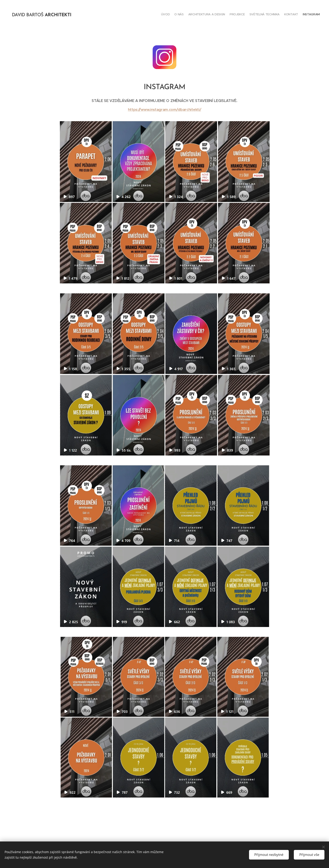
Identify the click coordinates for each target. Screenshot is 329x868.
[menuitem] (293, 15)
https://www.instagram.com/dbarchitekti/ (165, 110)
